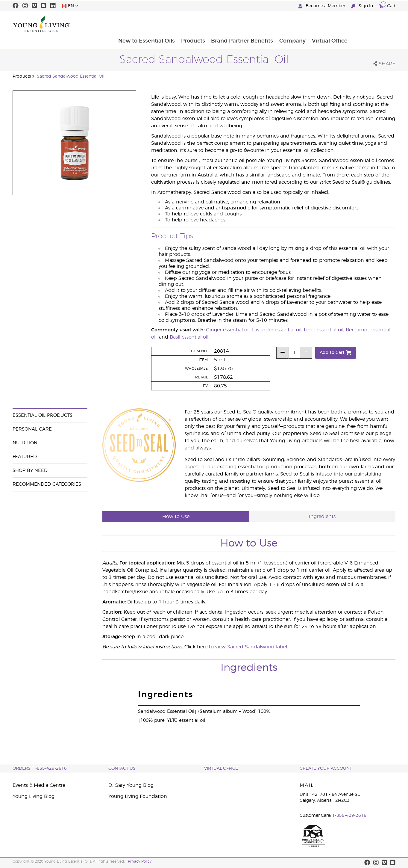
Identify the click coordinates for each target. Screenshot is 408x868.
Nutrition (25, 443)
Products (236, 24)
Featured (25, 457)
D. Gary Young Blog (131, 785)
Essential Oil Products (43, 415)
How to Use (176, 517)
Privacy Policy (140, 861)
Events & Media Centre (39, 785)
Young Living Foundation (138, 796)
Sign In (363, 6)
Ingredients (322, 517)
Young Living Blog (34, 796)
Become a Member (322, 6)
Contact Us (122, 769)
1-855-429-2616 (349, 816)
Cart (387, 5)
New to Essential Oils (190, 24)
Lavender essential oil (277, 330)
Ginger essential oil (228, 330)
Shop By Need (30, 471)
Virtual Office (374, 24)
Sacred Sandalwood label (257, 647)
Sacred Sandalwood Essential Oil (71, 76)
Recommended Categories (47, 484)
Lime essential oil (324, 330)
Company (337, 24)
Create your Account (326, 769)
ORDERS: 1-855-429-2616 (40, 769)
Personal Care (32, 429)
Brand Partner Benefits (286, 24)
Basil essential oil (189, 337)
